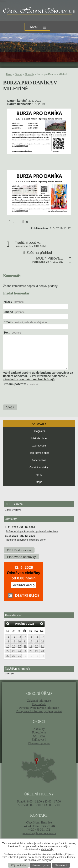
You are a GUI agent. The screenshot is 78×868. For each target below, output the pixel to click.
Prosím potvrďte (21, 384)
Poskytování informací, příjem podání (39, 711)
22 (8, 651)
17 (19, 646)
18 (25, 646)
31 (19, 656)
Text (12, 333)
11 (25, 642)
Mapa (39, 482)
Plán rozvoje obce (39, 453)
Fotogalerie (39, 431)
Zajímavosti (39, 446)
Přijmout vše (19, 865)
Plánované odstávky (21, 557)
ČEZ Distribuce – (19, 550)
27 (37, 651)
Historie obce (39, 438)
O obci (18, 74)
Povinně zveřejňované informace (39, 708)
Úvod (9, 74)
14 (42, 642)
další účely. (47, 849)
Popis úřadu (39, 704)
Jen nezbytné (40, 865)
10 (19, 642)
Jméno (14, 312)
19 (31, 646)
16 (14, 646)
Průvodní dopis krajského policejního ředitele (32, 532)
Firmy (39, 475)
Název (14, 302)
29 (8, 656)
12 (31, 642)
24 (19, 651)
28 (42, 651)
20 (37, 646)
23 (14, 651)
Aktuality (29, 74)
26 (31, 651)
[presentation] (23, 393)
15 (8, 646)
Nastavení (61, 865)
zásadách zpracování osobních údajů (29, 379)
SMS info (39, 736)
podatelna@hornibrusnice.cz (39, 833)
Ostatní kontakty (39, 467)
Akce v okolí (39, 460)
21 (42, 646)
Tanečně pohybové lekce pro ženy (26, 540)
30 (14, 656)
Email (25, 322)
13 (37, 642)
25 (25, 651)
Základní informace (39, 701)
